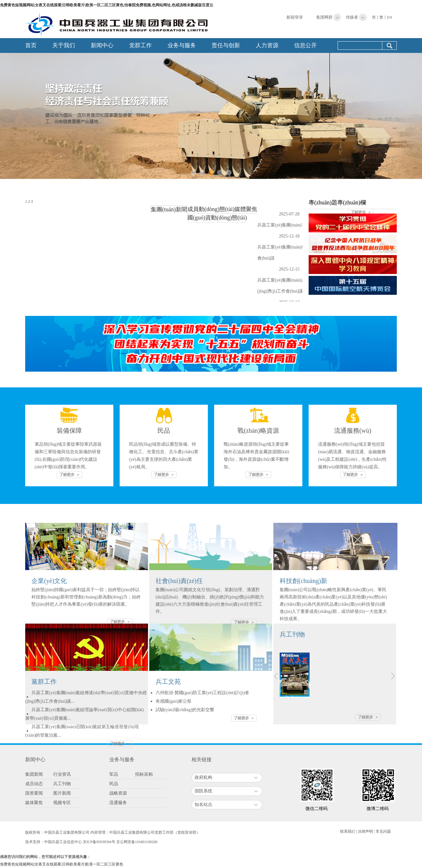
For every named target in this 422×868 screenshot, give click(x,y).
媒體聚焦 (246, 209)
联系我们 (348, 831)
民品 (114, 784)
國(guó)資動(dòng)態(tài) (217, 218)
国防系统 (203, 791)
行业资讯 (62, 774)
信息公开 (305, 45)
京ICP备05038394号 (99, 842)
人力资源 (267, 45)
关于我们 (64, 45)
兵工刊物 (62, 784)
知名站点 (203, 805)
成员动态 (34, 784)
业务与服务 (182, 45)
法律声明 (365, 831)
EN (390, 17)
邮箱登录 (295, 17)
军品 (114, 774)
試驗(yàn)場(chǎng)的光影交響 (185, 710)
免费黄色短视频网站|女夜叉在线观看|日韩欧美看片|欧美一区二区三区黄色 (62, 864)
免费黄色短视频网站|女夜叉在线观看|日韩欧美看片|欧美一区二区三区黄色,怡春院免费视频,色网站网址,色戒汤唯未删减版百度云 (107, 5)
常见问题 (383, 831)
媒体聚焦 (34, 803)
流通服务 (118, 803)
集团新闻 (34, 774)
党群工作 (140, 45)
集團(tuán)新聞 (169, 209)
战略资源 (118, 793)
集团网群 (324, 17)
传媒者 (352, 17)
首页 (31, 45)
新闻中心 (102, 45)
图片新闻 (62, 793)
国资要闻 (34, 793)
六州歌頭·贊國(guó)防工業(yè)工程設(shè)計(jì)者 (202, 693)
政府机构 (203, 777)
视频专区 (62, 803)
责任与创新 (226, 45)
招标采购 (144, 774)
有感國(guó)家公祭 (174, 701)
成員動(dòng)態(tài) (211, 209)
